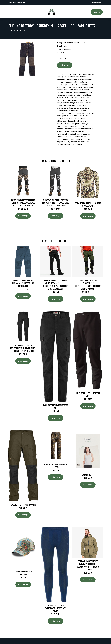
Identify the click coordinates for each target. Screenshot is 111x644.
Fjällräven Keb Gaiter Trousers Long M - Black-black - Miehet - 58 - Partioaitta (23, 348)
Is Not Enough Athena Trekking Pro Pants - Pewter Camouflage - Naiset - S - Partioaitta (55, 203)
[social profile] (24, 3)
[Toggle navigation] (11, 12)
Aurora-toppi (88, 475)
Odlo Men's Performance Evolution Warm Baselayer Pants (55, 608)
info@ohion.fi (97, 3)
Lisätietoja (65, 65)
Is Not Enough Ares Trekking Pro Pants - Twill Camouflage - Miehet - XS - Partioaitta (23, 203)
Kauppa (97, 12)
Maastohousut (26, 31)
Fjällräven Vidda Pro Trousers (23, 505)
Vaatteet (14, 31)
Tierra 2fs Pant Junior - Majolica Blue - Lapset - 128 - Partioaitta (23, 283)
